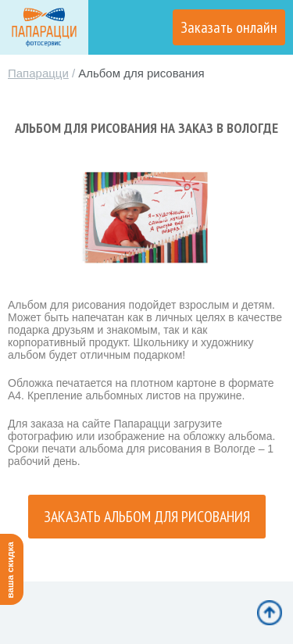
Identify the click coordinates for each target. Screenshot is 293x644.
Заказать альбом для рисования (147, 517)
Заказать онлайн (229, 27)
